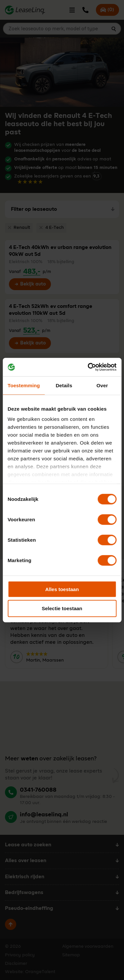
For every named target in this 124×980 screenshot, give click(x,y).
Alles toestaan (62, 589)
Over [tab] (102, 385)
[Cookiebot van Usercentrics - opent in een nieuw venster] (88, 367)
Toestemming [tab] (24, 385)
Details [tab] (64, 385)
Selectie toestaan (62, 608)
